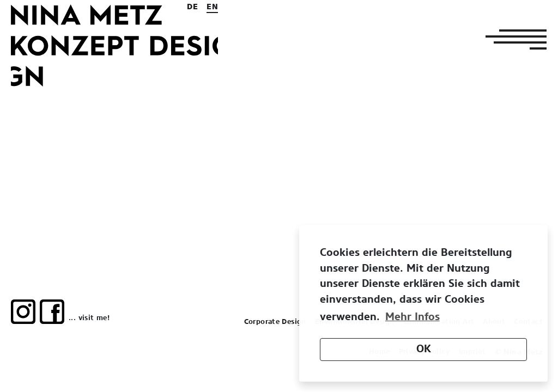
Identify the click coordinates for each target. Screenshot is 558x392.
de (192, 7)
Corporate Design (275, 322)
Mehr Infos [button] (413, 317)
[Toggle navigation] (513, 39)
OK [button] (424, 349)
